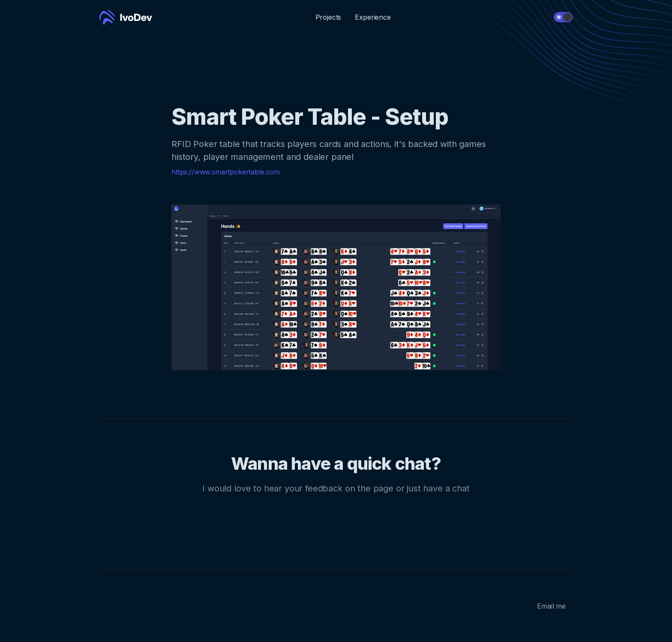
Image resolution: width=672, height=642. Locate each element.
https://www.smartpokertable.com (226, 172)
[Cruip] (126, 17)
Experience (373, 17)
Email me (551, 606)
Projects (328, 17)
